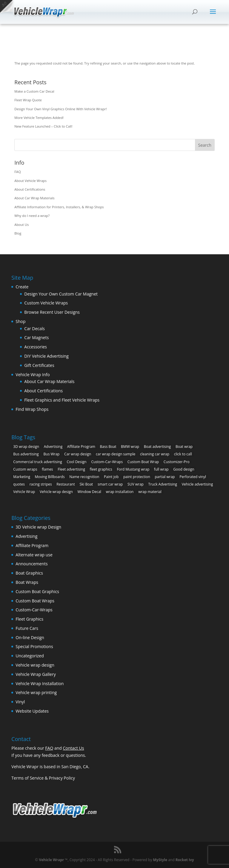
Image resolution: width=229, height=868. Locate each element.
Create (22, 287)
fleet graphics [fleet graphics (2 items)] (101, 469)
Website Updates (32, 711)
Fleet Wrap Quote (28, 100)
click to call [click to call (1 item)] (183, 454)
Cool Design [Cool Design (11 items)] (77, 462)
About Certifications (30, 189)
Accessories (36, 347)
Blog (18, 233)
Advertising (26, 536)
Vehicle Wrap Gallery (36, 674)
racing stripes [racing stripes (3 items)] (41, 484)
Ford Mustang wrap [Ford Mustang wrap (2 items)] (133, 469)
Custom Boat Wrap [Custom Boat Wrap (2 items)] (143, 462)
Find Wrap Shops (32, 409)
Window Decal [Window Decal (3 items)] (89, 492)
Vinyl (20, 702)
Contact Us (74, 748)
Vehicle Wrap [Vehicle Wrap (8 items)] (24, 492)
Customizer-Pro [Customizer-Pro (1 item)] (177, 462)
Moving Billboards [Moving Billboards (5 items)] (50, 477)
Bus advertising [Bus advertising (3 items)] (26, 454)
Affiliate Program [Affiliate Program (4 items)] (81, 447)
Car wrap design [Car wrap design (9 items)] (78, 454)
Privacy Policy (62, 778)
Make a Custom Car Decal (34, 91)
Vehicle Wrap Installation (40, 683)
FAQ (18, 172)
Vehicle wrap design (35, 665)
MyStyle (160, 860)
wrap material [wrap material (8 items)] (150, 492)
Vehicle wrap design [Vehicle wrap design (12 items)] (56, 492)
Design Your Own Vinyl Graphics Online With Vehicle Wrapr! (60, 109)
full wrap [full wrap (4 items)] (161, 469)
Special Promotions (34, 646)
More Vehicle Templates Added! (39, 118)
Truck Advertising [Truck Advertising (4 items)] (163, 484)
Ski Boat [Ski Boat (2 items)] (86, 484)
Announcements (31, 564)
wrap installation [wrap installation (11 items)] (120, 492)
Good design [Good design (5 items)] (184, 469)
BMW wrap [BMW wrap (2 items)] (130, 447)
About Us (21, 225)
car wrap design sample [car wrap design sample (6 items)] (116, 454)
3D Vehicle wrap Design (38, 527)
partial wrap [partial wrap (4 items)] (165, 477)
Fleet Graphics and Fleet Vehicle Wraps (62, 400)
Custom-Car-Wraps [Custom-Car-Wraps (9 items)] (107, 462)
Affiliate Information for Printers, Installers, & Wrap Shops (59, 207)
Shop (20, 321)
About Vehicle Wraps (30, 181)
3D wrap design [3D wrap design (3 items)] (26, 447)
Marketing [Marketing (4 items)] (22, 477)
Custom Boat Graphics (37, 591)
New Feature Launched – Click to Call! (43, 126)
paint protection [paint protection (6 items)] (137, 477)
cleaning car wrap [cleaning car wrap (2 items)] (155, 454)
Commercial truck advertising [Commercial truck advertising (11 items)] (38, 462)
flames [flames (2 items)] (47, 469)
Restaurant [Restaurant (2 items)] (66, 484)
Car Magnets (36, 337)
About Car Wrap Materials (34, 198)
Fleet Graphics (29, 619)
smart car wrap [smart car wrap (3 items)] (110, 484)
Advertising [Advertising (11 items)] (53, 447)
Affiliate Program (32, 545)
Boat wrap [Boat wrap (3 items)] (184, 447)
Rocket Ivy (185, 860)
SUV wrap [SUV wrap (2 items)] (136, 484)
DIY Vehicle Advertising (46, 356)
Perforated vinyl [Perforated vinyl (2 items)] (193, 477)
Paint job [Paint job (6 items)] (111, 477)
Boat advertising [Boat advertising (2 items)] (157, 447)
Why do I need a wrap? (32, 216)
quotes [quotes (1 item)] (19, 484)
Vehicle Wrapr (51, 860)
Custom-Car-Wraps (34, 610)
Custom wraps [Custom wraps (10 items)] (25, 469)
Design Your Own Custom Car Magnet (61, 294)
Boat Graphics (29, 573)
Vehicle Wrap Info (33, 375)
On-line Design (30, 637)
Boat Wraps (27, 582)
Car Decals (34, 329)
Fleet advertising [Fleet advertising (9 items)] (71, 469)
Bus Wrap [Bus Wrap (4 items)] (52, 454)
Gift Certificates (39, 365)
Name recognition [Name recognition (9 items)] (84, 477)
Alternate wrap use (34, 555)
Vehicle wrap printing (36, 692)
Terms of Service (27, 778)
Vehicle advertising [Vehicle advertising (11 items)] (198, 484)
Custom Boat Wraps (35, 601)
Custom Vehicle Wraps (46, 303)
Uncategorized (30, 656)
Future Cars (27, 628)
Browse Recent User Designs (52, 312)
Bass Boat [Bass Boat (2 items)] (108, 447)
